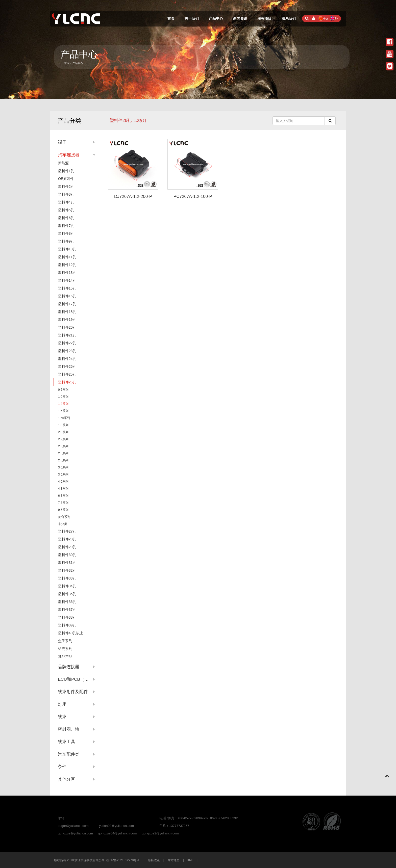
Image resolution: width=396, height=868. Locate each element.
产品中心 (216, 18)
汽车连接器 (69, 155)
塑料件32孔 (67, 570)
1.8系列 (63, 425)
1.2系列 (63, 404)
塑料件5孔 (66, 210)
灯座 (62, 704)
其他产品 (65, 656)
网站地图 (174, 860)
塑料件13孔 (67, 273)
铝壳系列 (65, 649)
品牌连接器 (69, 667)
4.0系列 (63, 482)
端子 (62, 142)
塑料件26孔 (121, 121)
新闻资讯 (240, 18)
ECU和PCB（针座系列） (77, 679)
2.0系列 (63, 432)
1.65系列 (64, 418)
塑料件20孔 (67, 327)
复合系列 (64, 517)
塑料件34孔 (67, 586)
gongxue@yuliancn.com (75, 833)
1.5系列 (63, 411)
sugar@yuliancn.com (73, 826)
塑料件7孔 (66, 226)
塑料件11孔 (67, 257)
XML (190, 860)
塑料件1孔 (66, 171)
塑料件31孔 (67, 563)
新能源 (63, 163)
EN (334, 18)
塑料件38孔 (67, 617)
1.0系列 (63, 397)
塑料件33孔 (67, 578)
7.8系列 (63, 503)
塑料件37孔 (67, 610)
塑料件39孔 (67, 625)
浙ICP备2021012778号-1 (123, 860)
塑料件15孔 (67, 288)
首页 (171, 18)
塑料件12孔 (67, 265)
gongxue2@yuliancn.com (160, 833)
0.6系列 (63, 390)
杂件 (62, 767)
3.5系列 (63, 475)
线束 (62, 717)
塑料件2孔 (66, 187)
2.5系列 (63, 453)
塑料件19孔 (67, 320)
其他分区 (66, 779)
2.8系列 (63, 460)
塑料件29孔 (67, 547)
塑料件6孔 (66, 218)
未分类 (63, 524)
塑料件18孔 (67, 312)
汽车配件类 (69, 754)
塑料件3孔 (66, 194)
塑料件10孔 (67, 249)
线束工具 (66, 742)
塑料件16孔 (67, 296)
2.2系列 (63, 439)
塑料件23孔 (67, 351)
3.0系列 (63, 467)
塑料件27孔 (67, 531)
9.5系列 (63, 510)
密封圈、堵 (69, 729)
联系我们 (289, 18)
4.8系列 (63, 489)
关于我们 (192, 18)
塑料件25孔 (67, 366)
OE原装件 (66, 179)
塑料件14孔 (67, 280)
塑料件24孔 (67, 359)
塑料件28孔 (67, 539)
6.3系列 (63, 496)
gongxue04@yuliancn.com (117, 833)
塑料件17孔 (67, 304)
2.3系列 (63, 446)
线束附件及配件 (73, 692)
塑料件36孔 (67, 602)
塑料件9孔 (66, 241)
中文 (324, 18)
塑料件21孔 (67, 335)
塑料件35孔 (67, 594)
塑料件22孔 (67, 343)
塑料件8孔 (66, 233)
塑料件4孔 (66, 202)
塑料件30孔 (67, 555)
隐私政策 (154, 860)
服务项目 (264, 18)
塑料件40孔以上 (71, 633)
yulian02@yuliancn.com (117, 826)
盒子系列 (65, 641)
